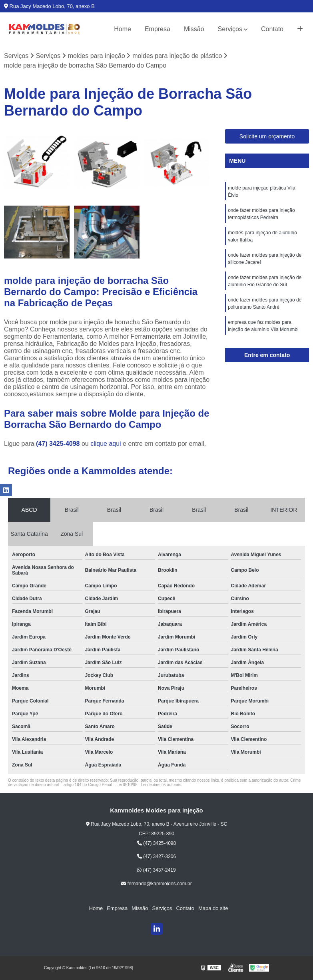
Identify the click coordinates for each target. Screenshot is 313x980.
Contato (272, 29)
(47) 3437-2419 (156, 870)
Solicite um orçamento (267, 136)
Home (123, 29)
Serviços (230, 29)
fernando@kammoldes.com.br (156, 884)
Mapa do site (213, 908)
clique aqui (106, 444)
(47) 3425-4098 (59, 444)
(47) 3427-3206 (156, 856)
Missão (194, 29)
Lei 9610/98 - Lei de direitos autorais (149, 785)
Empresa (157, 29)
